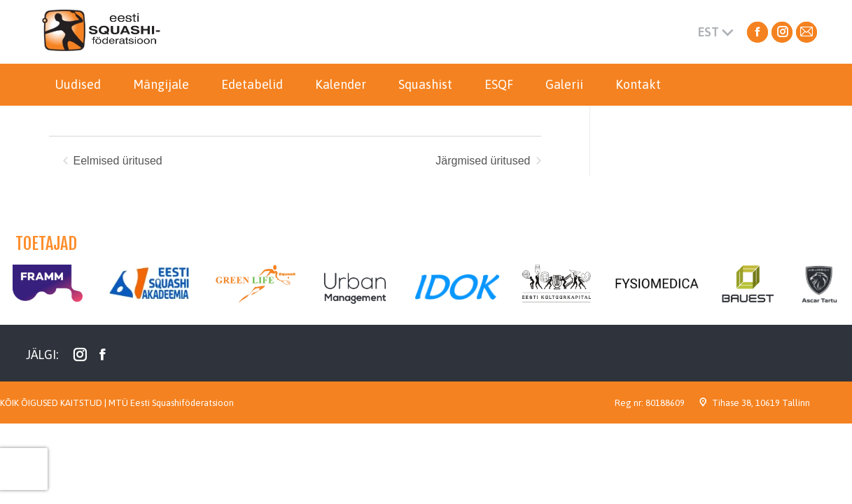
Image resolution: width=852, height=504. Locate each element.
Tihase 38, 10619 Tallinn (761, 403)
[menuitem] (78, 85)
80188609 (665, 403)
